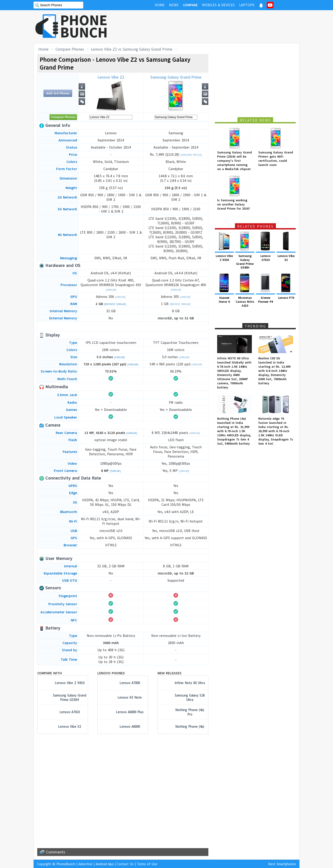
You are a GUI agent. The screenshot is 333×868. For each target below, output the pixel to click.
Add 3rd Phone (58, 93)
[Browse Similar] (115, 304)
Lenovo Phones (111, 673)
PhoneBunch (66, 864)
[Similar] (111, 290)
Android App (105, 864)
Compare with (49, 673)
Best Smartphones (282, 864)
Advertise (86, 864)
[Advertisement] (215, 27)
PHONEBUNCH (84, 26)
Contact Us (125, 864)
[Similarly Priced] (191, 155)
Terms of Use (147, 864)
